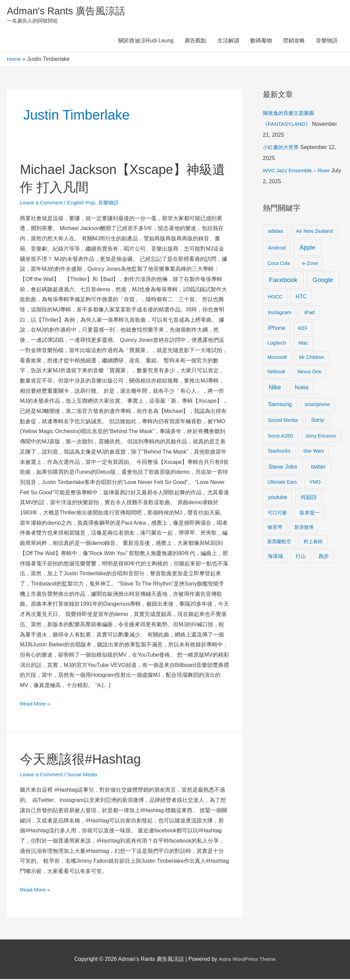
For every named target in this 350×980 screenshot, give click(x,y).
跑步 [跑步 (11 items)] (324, 557)
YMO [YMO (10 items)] (315, 483)
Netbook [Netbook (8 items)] (276, 373)
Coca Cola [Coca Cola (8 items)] (278, 264)
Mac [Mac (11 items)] (303, 344)
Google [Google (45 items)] (323, 281)
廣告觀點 (196, 42)
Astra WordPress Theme (247, 960)
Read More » (36, 704)
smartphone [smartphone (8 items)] (317, 405)
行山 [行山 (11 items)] (301, 557)
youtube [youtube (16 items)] (278, 498)
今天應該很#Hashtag (83, 760)
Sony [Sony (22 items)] (318, 421)
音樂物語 (327, 42)
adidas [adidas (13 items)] (276, 232)
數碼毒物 (261, 42)
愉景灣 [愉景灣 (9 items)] (275, 528)
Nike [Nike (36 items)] (275, 388)
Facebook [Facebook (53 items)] (283, 281)
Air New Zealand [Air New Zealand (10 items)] (314, 232)
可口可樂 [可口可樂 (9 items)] (277, 514)
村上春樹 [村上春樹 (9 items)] (313, 542)
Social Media (85, 775)
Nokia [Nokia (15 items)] (302, 388)
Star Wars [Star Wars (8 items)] (314, 452)
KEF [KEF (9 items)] (303, 329)
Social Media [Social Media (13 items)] (283, 421)
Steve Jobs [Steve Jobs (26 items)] (283, 468)
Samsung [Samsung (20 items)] (280, 405)
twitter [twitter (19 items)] (318, 468)
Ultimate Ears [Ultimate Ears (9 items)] (282, 483)
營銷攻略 (294, 42)
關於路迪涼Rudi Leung (146, 42)
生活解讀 (228, 42)
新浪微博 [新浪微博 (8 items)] (304, 528)
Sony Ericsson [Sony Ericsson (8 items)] (321, 437)
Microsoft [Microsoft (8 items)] (277, 358)
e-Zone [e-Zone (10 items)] (310, 264)
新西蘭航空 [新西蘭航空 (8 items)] (279, 542)
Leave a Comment (42, 204)
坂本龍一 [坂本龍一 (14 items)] (310, 514)
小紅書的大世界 (282, 148)
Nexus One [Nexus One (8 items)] (309, 373)
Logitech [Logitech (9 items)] (277, 344)
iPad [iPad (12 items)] (309, 313)
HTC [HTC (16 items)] (301, 298)
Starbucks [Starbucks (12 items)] (279, 452)
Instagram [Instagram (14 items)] (280, 313)
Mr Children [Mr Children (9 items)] (312, 358)
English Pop (84, 204)
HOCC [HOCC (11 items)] (275, 298)
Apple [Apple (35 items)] (307, 249)
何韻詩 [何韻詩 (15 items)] (309, 498)
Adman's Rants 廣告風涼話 (69, 11)
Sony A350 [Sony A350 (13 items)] (281, 437)
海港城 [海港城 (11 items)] (275, 557)
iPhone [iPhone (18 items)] (277, 329)
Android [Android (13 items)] (277, 249)
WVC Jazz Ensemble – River (298, 171)
